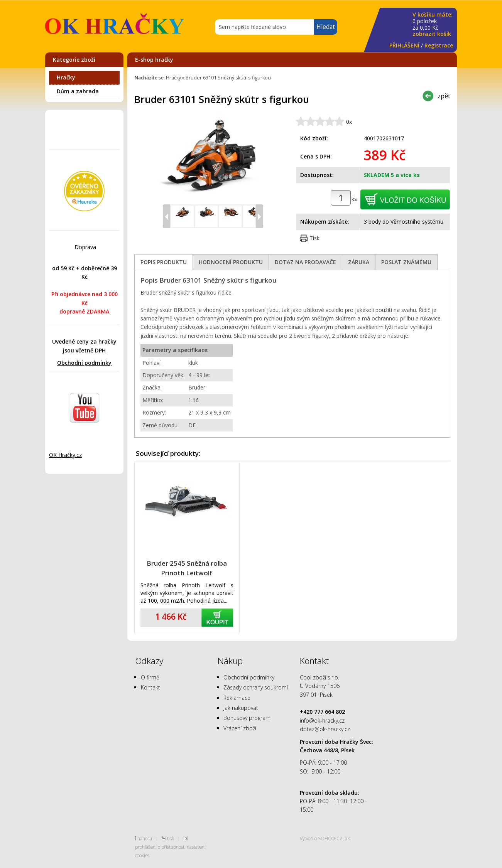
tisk (171, 838)
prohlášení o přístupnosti (160, 847)
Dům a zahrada (78, 91)
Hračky (66, 77)
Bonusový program (247, 718)
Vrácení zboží (240, 728)
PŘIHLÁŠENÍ (404, 45)
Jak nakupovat (241, 708)
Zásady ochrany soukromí (256, 687)
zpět (444, 96)
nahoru (145, 838)
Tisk (314, 238)
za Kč (433, 24)
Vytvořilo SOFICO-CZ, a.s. (326, 838)
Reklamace (237, 698)
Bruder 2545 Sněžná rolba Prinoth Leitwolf (187, 568)
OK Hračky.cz (65, 455)
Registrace (439, 45)
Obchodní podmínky (84, 363)
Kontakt (150, 687)
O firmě (150, 677)
